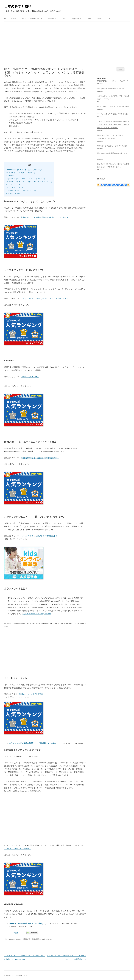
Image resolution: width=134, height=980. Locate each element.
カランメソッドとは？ (15, 184)
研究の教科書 (76, 19)
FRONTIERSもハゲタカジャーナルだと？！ (113, 81)
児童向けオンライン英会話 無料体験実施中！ (40, 458)
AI (5, 19)
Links (89, 19)
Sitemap (100, 19)
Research (52, 19)
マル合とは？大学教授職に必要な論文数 (112, 114)
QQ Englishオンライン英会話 (31, 694)
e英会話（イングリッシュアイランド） (21, 190)
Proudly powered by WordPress (16, 975)
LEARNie (10, 176)
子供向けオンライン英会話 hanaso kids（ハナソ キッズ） (45, 217)
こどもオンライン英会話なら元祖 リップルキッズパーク (44, 298)
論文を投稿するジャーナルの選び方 (111, 88)
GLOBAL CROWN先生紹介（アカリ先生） (26, 923)
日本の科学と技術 (18, 6)
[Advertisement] (67, 41)
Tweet (15, 933)
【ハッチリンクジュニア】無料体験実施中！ (39, 536)
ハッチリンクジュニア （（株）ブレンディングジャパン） (29, 182)
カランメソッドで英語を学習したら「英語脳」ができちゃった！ (35, 743)
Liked (64, 19)
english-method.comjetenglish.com (37, 614)
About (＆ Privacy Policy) (32, 19)
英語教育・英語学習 (31, 939)
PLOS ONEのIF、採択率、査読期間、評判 (113, 107)
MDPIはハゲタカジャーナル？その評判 (112, 146)
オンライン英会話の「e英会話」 (18, 848)
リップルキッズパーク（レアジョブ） (21, 173)
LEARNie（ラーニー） (30, 377)
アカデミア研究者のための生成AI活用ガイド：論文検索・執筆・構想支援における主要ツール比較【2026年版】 (113, 125)
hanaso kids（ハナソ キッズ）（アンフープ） (25, 170)
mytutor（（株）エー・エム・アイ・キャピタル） (26, 179)
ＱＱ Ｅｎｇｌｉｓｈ (15, 187)
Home (14, 19)
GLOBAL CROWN (13, 193)
